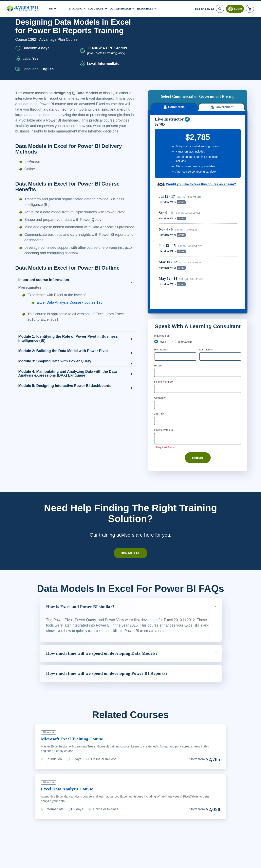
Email (158, 300)
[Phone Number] (198, 323)
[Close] (255, 861)
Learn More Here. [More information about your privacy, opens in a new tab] (61, 864)
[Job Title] (198, 356)
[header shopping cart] (250, 8)
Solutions (98, 8)
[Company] (198, 340)
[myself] (156, 276)
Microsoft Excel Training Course (75, 680)
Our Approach (124, 8)
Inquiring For (162, 270)
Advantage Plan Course (60, 40)
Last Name (207, 284)
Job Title (159, 349)
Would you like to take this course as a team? (201, 120)
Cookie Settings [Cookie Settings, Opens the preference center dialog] (185, 861)
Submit (198, 393)
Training (76, 8)
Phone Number (164, 316)
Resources (150, 8)
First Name (161, 284)
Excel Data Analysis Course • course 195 (71, 313)
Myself (164, 276)
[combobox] (159, 323)
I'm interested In (164, 365)
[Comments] (198, 374)
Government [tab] (221, 43)
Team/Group (186, 276)
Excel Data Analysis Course (70, 730)
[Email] (198, 307)
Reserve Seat (223, 138)
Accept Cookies (214, 861)
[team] (175, 276)
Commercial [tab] (174, 43)
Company (161, 333)
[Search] (220, 8)
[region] (199, 183)
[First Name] (175, 291)
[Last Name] (220, 291)
